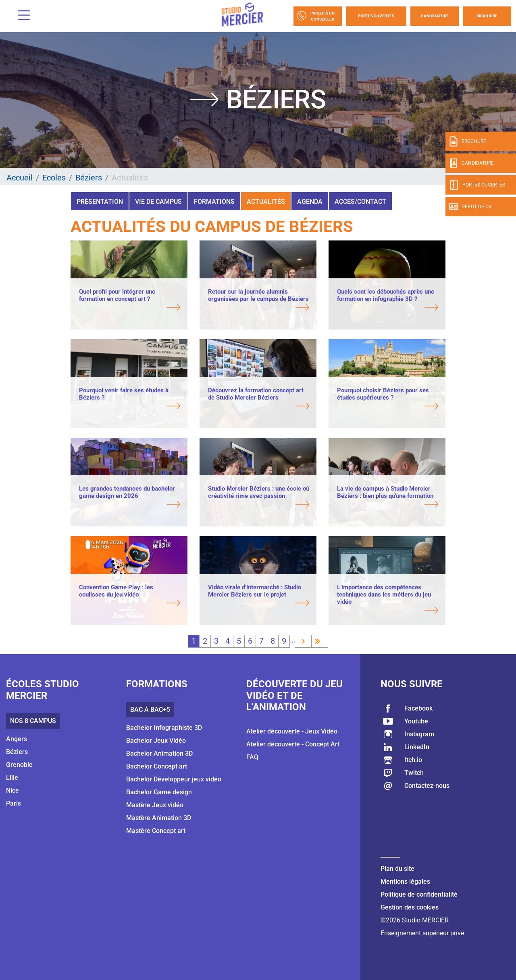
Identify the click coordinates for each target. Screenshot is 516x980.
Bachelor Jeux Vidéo (156, 741)
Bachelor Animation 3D (159, 753)
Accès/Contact (360, 202)
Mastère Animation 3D (159, 818)
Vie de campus (158, 202)
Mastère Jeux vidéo (155, 805)
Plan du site (397, 869)
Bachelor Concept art (157, 766)
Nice (12, 790)
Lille (12, 778)
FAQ (252, 757)
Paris (14, 803)
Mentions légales (405, 882)
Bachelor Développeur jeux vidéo (174, 779)
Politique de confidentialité (419, 894)
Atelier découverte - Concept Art (293, 744)
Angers (17, 739)
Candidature (435, 16)
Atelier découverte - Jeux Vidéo (292, 731)
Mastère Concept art (156, 831)
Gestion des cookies (410, 907)
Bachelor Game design (159, 792)
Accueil (20, 178)
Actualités (266, 202)
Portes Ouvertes (376, 16)
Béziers (89, 178)
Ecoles (54, 178)
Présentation (100, 202)
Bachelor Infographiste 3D (164, 728)
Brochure (487, 16)
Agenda (310, 202)
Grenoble (19, 765)
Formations (214, 202)
